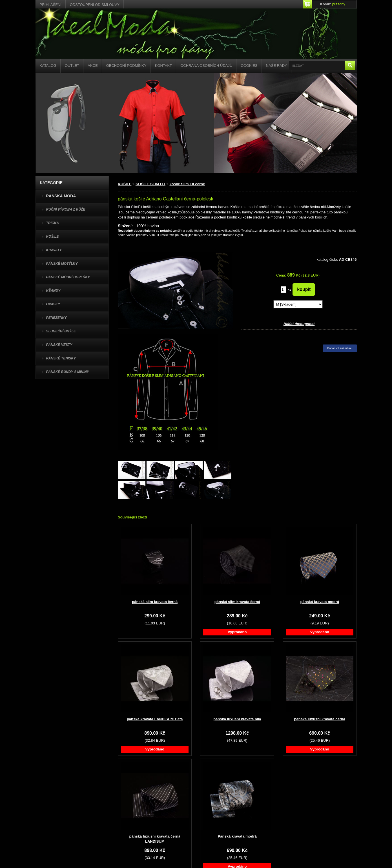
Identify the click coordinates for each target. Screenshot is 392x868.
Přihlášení (51, 5)
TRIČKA (53, 223)
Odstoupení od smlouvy (95, 5)
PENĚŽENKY (57, 318)
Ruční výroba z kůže (66, 209)
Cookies (249, 66)
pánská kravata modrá (320, 602)
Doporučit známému (340, 348)
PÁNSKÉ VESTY (59, 345)
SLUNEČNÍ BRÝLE (61, 331)
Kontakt (163, 66)
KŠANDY (53, 291)
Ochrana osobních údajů (206, 66)
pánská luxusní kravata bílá (237, 719)
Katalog (48, 66)
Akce (93, 66)
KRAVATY (54, 250)
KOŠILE (53, 237)
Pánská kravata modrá (237, 836)
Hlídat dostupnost (299, 324)
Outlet (72, 66)
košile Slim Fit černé (187, 184)
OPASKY (53, 304)
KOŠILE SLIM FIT (150, 184)
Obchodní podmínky (126, 66)
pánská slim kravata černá (155, 602)
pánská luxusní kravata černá (320, 719)
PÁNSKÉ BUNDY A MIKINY (68, 372)
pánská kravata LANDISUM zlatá (155, 719)
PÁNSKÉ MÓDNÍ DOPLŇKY (68, 277)
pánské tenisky (61, 358)
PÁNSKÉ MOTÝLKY (62, 264)
